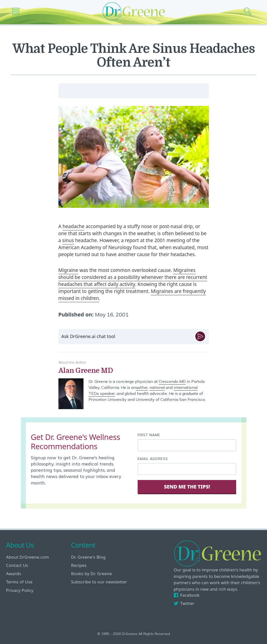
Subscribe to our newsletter (99, 582)
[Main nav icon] (18, 11)
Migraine (68, 270)
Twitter (184, 603)
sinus (68, 240)
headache (74, 226)
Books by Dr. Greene (91, 574)
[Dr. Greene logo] (134, 11)
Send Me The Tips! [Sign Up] (187, 487)
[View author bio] (134, 371)
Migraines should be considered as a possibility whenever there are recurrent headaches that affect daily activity (133, 277)
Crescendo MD (172, 381)
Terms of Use (19, 582)
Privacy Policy (20, 590)
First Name (149, 435)
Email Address (153, 459)
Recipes (79, 565)
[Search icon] (250, 11)
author (142, 387)
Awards (14, 574)
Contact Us (17, 565)
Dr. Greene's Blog (88, 557)
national (157, 387)
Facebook (187, 595)
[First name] (187, 445)
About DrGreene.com (28, 557)
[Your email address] (187, 469)
